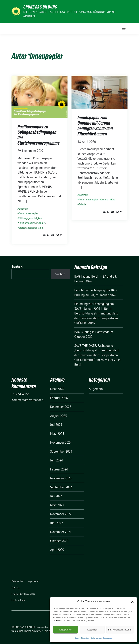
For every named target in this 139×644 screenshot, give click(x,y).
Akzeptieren (66, 630)
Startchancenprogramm (31, 228)
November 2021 (61, 532)
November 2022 (61, 514)
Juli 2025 (56, 425)
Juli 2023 (56, 496)
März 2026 (57, 389)
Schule (41, 223)
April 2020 (57, 550)
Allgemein (23, 209)
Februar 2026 (59, 398)
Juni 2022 (56, 523)
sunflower (37, 631)
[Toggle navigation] (124, 28)
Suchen (17, 267)
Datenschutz (96, 638)
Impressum (108, 638)
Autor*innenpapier (28, 213)
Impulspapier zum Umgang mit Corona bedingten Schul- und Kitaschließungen (95, 126)
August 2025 (58, 416)
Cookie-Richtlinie (82, 638)
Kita (113, 199)
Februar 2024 (59, 469)
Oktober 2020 (59, 541)
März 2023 (57, 505)
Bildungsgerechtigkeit (30, 218)
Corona (105, 199)
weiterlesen (52, 235)
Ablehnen (92, 630)
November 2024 (61, 442)
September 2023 (61, 487)
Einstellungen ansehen (120, 630)
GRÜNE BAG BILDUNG (40, 7)
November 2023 (61, 478)
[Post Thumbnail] (39, 96)
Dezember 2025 (61, 407)
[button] (132, 601)
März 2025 (57, 434)
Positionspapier (27, 223)
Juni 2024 (56, 460)
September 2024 (61, 451)
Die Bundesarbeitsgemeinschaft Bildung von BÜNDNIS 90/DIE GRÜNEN (69, 14)
